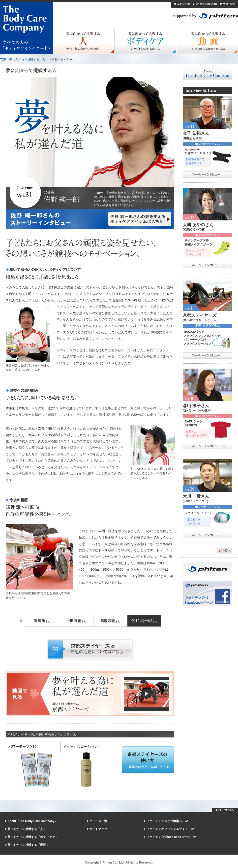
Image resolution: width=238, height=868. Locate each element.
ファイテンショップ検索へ (167, 821)
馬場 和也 (110, 621)
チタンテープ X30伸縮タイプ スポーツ (198, 243)
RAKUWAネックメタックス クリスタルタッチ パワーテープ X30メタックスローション (202, 338)
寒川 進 (42, 621)
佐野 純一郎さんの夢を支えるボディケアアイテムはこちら (140, 219)
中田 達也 (76, 621)
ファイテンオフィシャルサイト (170, 829)
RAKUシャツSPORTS (193, 423)
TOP (3, 60)
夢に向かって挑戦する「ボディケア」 (33, 837)
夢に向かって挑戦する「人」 (29, 60)
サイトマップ (98, 829)
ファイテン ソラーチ (198, 513)
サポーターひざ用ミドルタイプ (198, 151)
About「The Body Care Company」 (32, 821)
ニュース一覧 (98, 821)
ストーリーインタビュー (208, 175)
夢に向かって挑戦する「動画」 (28, 845)
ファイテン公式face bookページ (171, 837)
